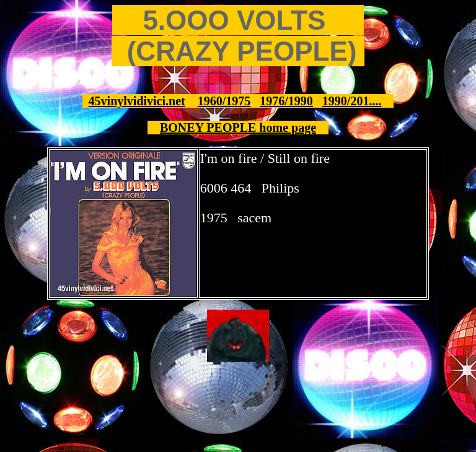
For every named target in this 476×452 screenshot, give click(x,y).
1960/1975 (224, 101)
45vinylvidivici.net (137, 101)
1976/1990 (286, 101)
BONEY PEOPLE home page (238, 128)
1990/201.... (352, 101)
